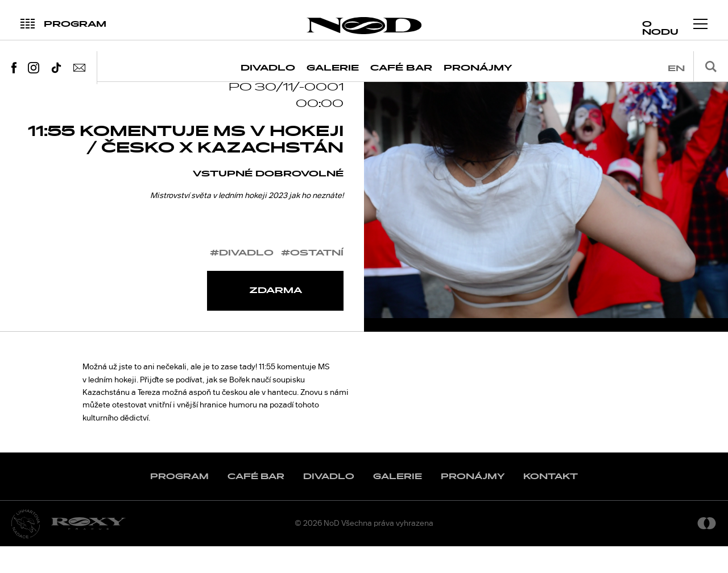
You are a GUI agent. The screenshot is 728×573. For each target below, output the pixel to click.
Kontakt (551, 503)
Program (179, 503)
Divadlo (268, 68)
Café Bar (401, 68)
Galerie (333, 68)
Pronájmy (478, 68)
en (676, 69)
